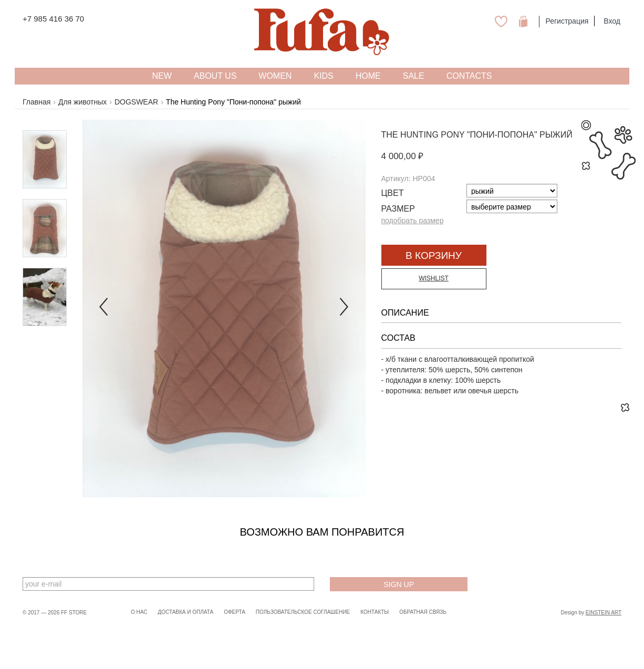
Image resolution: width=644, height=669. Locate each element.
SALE (414, 76)
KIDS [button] (323, 76)
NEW (162, 76)
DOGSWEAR (136, 102)
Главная (37, 102)
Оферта (235, 612)
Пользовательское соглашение (303, 612)
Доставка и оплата (185, 612)
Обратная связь (423, 612)
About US (215, 76)
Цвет (393, 193)
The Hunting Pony (423, 135)
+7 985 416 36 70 (53, 19)
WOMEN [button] (275, 76)
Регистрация (567, 21)
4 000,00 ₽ (403, 156)
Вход (612, 21)
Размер (398, 209)
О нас (139, 612)
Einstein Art (604, 613)
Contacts (469, 76)
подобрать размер (413, 221)
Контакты (375, 612)
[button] (104, 308)
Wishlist (434, 278)
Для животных (82, 102)
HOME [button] (368, 76)
